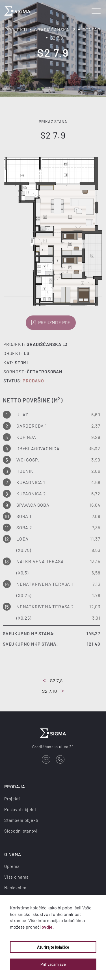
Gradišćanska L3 (55, 30)
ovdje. (48, 927)
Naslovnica (15, 888)
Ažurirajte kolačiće (53, 947)
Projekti (16, 30)
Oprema (12, 866)
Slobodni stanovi (21, 831)
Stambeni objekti (21, 820)
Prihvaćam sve (53, 964)
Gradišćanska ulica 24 (53, 747)
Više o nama (16, 877)
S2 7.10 (53, 691)
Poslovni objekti (20, 809)
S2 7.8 (53, 680)
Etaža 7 (92, 30)
